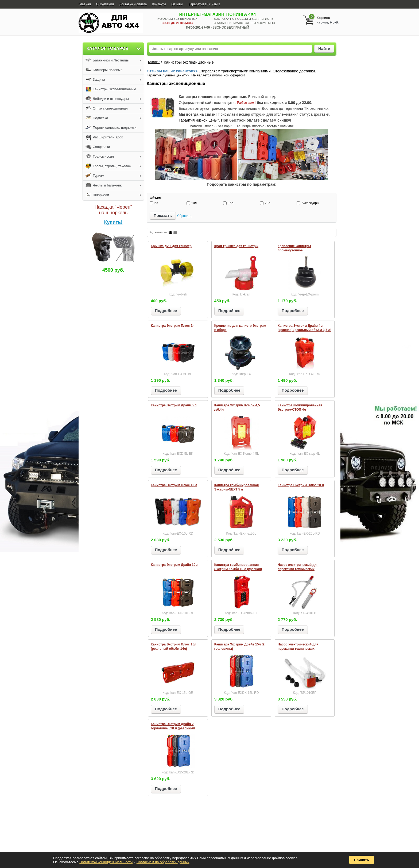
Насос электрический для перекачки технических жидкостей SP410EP (298, 569)
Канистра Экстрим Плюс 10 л (174, 485)
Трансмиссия (100, 157)
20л (265, 203)
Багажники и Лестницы (107, 61)
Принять (362, 860)
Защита (95, 80)
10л (192, 203)
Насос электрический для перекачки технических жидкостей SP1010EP (298, 649)
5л (154, 203)
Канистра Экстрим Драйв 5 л (174, 405)
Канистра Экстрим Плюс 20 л (301, 485)
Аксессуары (308, 203)
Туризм (95, 176)
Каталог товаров (108, 48)
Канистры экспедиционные (111, 89)
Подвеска (97, 118)
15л (228, 203)
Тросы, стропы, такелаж (108, 166)
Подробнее (166, 311)
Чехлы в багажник (104, 186)
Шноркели (97, 195)
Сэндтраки (98, 147)
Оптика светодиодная (107, 109)
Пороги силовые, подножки (111, 128)
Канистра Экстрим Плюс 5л (173, 326)
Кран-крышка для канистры (236, 246)
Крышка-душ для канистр (171, 246)
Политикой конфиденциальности (106, 862)
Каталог (154, 62)
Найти (324, 48)
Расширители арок (104, 138)
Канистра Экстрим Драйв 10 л (175, 565)
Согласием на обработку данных (163, 862)
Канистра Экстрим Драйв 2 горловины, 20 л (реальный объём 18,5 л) (173, 728)
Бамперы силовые (104, 70)
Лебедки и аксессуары (107, 99)
